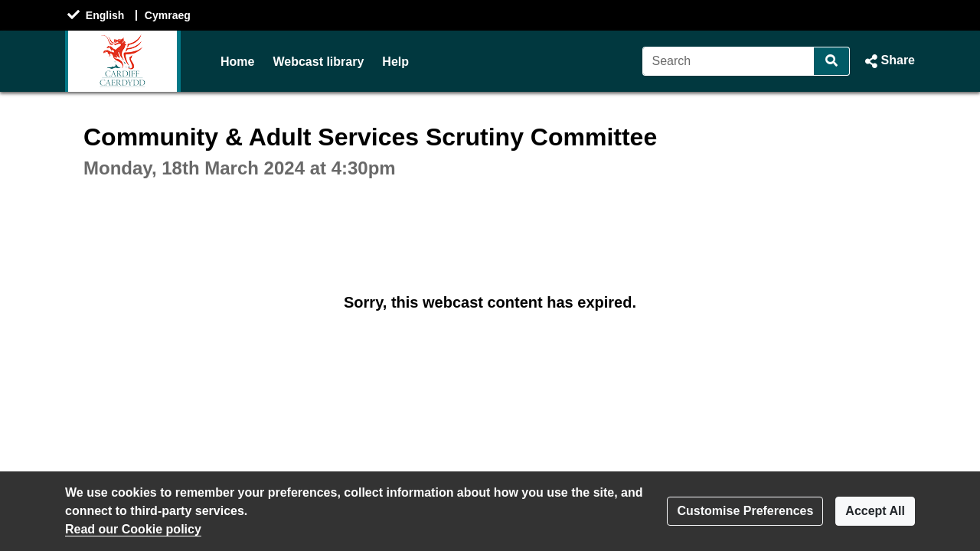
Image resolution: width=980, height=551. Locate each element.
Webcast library (318, 62)
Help (395, 62)
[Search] (728, 61)
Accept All (875, 511)
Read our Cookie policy (133, 529)
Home (237, 62)
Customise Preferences (745, 511)
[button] (889, 61)
